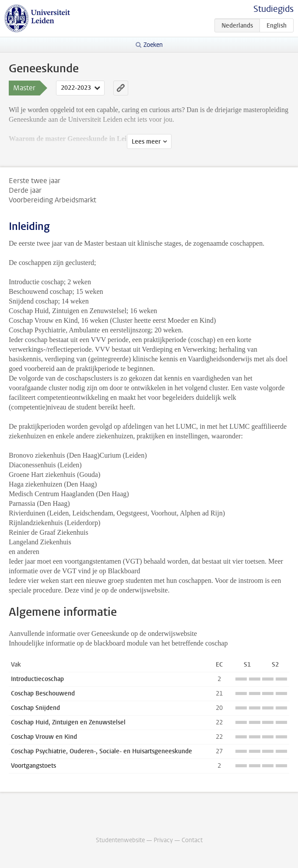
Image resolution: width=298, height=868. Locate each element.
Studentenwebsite (120, 840)
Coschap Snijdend (35, 708)
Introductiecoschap (37, 679)
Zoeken (153, 45)
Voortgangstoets (33, 766)
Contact (192, 840)
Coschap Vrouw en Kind (44, 737)
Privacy (163, 840)
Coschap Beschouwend (43, 693)
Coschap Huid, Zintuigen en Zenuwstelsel (68, 722)
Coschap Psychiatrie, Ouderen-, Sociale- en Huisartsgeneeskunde (102, 751)
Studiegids (273, 9)
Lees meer (146, 142)
